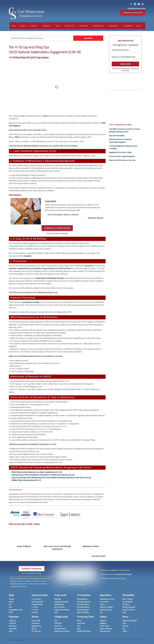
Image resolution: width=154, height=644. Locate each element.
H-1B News (126, 102)
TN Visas (35, 613)
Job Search (13, 629)
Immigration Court (16, 610)
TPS (124, 629)
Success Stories (128, 94)
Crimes (102, 605)
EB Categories (127, 602)
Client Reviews (128, 96)
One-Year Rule (105, 631)
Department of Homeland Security (50, 278)
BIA (101, 613)
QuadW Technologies (124, 575)
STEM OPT (58, 623)
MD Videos (13, 626)
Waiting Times (98, 26)
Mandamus (127, 115)
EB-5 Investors (60, 607)
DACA (125, 118)
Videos (113, 107)
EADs (56, 613)
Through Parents (83, 605)
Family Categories (129, 607)
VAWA (125, 631)
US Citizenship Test (84, 602)
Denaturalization (83, 610)
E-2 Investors (36, 599)
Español (114, 96)
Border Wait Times (84, 631)
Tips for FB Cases (129, 610)
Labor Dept (81, 623)
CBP (10, 607)
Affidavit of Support (130, 621)
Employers (46, 26)
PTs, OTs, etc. (36, 631)
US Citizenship (84, 595)
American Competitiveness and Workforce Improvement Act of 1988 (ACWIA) (40, 269)
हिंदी (112, 99)
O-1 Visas (35, 610)
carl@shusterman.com (136, 9)
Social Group (104, 626)
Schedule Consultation (32, 569)
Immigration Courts (107, 599)
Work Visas (114, 104)
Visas (58, 26)
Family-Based (59, 605)
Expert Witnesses (106, 629)
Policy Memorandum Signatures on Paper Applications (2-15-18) (37, 472)
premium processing (31, 303)
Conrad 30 (12, 623)
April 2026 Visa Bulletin (117, 136)
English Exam (36, 626)
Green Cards (69, 26)
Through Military (83, 607)
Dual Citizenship (83, 613)
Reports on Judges (106, 607)
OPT (56, 621)
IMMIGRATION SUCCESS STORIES (120, 153)
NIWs (11, 631)
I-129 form (88, 266)
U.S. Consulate (26, 256)
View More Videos (99, 556)
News (12, 595)
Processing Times (85, 617)
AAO (79, 626)
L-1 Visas (35, 607)
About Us (23, 26)
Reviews (34, 26)
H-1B (45, 116)
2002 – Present (128, 599)
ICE (10, 605)
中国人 (113, 102)
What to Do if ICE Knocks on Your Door (122, 160)
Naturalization (82, 599)
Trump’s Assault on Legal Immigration (122, 157)
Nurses (125, 112)
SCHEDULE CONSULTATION (133, 13)
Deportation (113, 26)
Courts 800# (104, 602)
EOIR (11, 613)
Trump (113, 94)
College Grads (61, 617)
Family (113, 118)
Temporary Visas (40, 595)
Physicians (126, 110)
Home (14, 26)
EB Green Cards (128, 99)
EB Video (126, 605)
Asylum (103, 617)
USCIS (17, 137)
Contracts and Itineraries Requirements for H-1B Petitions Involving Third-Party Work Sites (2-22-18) (51, 478)
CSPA (124, 104)
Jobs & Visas (36, 621)
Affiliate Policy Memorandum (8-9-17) (26, 481)
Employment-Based (61, 602)
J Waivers (12, 621)
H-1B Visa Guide (37, 602)
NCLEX (34, 629)
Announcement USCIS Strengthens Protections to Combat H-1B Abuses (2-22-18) (43, 475)
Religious (103, 623)
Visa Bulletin (128, 26)
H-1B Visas (58, 626)
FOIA (124, 623)
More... (139, 26)
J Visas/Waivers (37, 605)
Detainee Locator (106, 610)
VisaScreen (35, 623)
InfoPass (126, 107)
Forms (113, 115)
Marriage (114, 112)
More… (126, 617)
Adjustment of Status (62, 610)
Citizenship (83, 26)
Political (103, 621)
